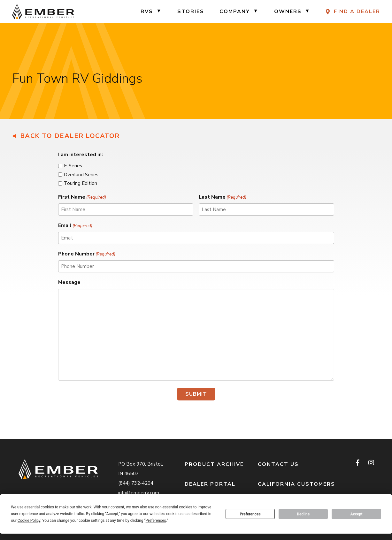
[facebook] (358, 463)
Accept (357, 514)
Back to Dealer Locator (70, 136)
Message (69, 282)
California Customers (296, 484)
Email (75, 226)
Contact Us (278, 464)
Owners (288, 11)
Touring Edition (81, 183)
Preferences (250, 514)
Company (235, 11)
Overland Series (81, 175)
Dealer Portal (210, 484)
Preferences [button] (156, 521)
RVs (147, 11)
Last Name (223, 197)
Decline (303, 514)
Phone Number (87, 254)
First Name (82, 197)
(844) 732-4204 (136, 483)
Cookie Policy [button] (29, 521)
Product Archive (214, 464)
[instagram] (371, 463)
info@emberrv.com (139, 493)
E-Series (73, 166)
